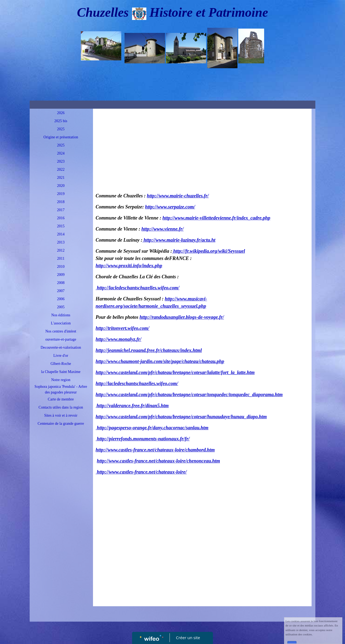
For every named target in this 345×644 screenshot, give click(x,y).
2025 (61, 129)
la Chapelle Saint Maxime (61, 372)
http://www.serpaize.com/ (170, 207)
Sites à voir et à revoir (61, 415)
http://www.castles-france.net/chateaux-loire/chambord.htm (155, 450)
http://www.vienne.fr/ (163, 229)
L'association (61, 323)
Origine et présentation (61, 137)
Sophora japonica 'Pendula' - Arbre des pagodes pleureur (61, 389)
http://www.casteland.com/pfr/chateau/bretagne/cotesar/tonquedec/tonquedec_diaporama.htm (189, 395)
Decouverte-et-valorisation (61, 347)
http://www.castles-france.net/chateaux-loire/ (141, 472)
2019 (61, 194)
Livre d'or (61, 356)
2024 (61, 153)
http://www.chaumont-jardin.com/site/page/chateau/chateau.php (160, 361)
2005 (61, 307)
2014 (61, 234)
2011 (61, 258)
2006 (61, 299)
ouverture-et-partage (61, 339)
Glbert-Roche (61, 364)
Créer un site (188, 638)
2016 (61, 218)
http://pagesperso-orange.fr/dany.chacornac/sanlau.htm (152, 428)
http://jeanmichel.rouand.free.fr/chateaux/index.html (149, 350)
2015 (61, 226)
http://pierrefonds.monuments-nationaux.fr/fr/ (143, 439)
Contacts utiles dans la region (61, 407)
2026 (61, 113)
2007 (61, 291)
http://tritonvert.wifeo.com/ (123, 328)
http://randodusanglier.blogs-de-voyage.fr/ (182, 317)
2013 (61, 242)
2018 (61, 202)
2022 (61, 169)
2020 (61, 186)
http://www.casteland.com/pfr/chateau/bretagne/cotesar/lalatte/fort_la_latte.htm (175, 372)
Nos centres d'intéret (61, 331)
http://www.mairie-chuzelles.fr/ (178, 196)
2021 (61, 178)
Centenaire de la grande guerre (61, 424)
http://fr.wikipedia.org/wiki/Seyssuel (208, 251)
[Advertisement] (59, 538)
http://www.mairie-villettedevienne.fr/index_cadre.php (216, 218)
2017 (61, 210)
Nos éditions (61, 315)
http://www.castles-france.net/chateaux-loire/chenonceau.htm (158, 461)
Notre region (61, 380)
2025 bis (61, 121)
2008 (61, 283)
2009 (61, 275)
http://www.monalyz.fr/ (118, 339)
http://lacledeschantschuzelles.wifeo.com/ (138, 288)
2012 (61, 250)
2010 (61, 267)
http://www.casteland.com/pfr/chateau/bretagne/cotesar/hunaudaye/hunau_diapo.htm (181, 417)
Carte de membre (61, 399)
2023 (61, 161)
